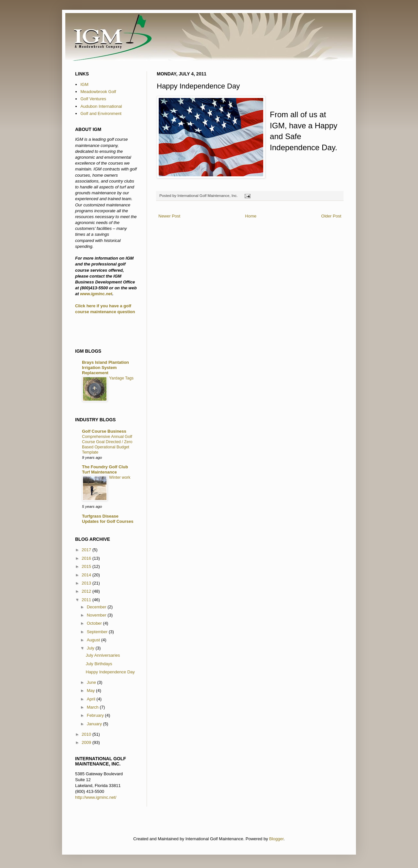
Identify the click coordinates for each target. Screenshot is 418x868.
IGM (84, 84)
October (95, 623)
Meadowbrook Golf (98, 92)
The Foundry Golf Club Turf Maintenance (105, 469)
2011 (87, 600)
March (93, 707)
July (91, 648)
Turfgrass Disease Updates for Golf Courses (108, 519)
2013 (87, 583)
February (96, 715)
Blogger (276, 839)
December (97, 607)
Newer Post (169, 216)
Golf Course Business (104, 431)
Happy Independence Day (110, 672)
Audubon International (101, 106)
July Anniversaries (103, 655)
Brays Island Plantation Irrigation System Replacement (105, 368)
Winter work (120, 477)
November (97, 615)
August (94, 640)
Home (251, 216)
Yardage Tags (121, 378)
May (91, 691)
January (95, 724)
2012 (87, 591)
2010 (87, 734)
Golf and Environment (101, 113)
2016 (87, 558)
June (92, 682)
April (92, 699)
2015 (87, 566)
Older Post (331, 216)
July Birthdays (99, 664)
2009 (87, 742)
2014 (87, 575)
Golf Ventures (93, 99)
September (98, 632)
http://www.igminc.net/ (96, 797)
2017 (87, 550)
